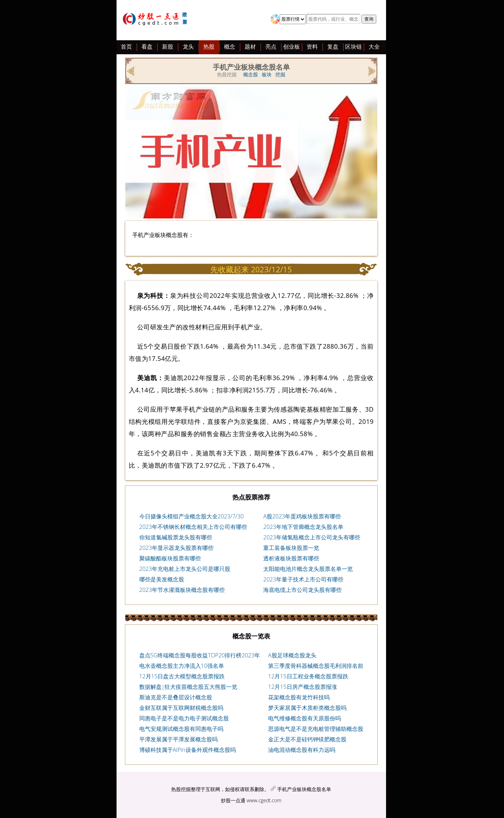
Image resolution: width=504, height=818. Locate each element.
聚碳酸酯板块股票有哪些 (170, 558)
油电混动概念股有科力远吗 (302, 750)
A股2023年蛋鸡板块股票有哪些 (302, 516)
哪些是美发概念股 (162, 579)
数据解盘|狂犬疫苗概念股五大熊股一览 (188, 687)
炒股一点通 (233, 800)
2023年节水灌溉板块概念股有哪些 (182, 590)
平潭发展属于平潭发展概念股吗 (178, 739)
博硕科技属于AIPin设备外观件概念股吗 (188, 750)
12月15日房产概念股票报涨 (303, 687)
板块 (267, 74)
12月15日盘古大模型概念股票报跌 (182, 676)
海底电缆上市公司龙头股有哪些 (302, 590)
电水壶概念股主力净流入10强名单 (182, 666)
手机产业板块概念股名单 (304, 789)
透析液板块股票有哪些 (291, 558)
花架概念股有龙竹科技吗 (299, 697)
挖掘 (280, 74)
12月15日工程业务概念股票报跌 (308, 676)
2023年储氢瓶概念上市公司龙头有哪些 (312, 537)
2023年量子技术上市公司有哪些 (303, 579)
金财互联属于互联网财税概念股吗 (181, 708)
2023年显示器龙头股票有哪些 (177, 548)
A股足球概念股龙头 (292, 655)
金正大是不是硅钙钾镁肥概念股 (307, 739)
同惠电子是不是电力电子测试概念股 (184, 718)
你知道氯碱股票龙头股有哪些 (176, 537)
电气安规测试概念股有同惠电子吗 (181, 729)
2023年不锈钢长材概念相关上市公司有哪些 (193, 527)
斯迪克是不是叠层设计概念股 (176, 697)
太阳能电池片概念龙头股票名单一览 (308, 569)
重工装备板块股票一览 (291, 548)
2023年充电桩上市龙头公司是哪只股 (185, 569)
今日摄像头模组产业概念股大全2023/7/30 (192, 516)
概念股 (251, 74)
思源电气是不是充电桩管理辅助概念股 (316, 729)
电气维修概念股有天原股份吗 (304, 718)
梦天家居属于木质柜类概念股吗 (307, 708)
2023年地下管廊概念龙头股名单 (303, 527)
